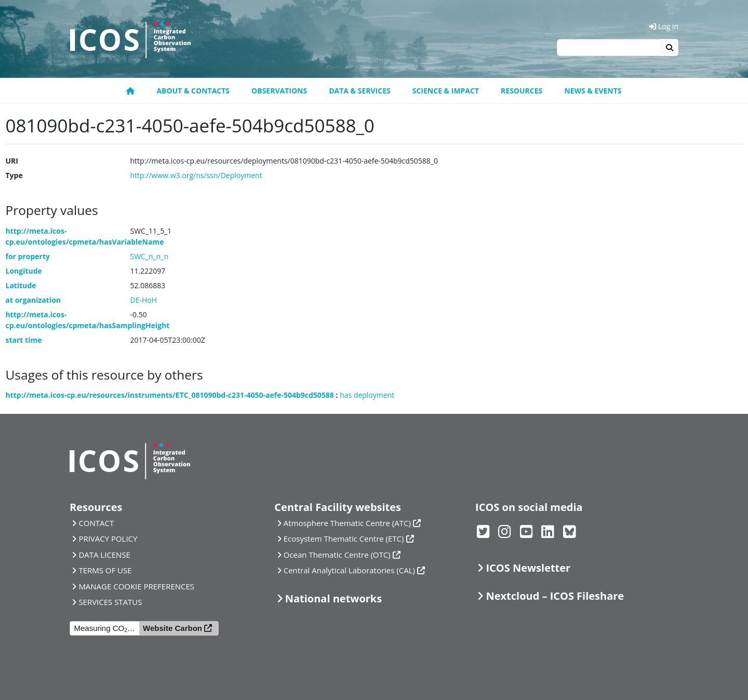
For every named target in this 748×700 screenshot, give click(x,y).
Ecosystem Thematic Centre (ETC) (344, 539)
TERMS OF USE (105, 570)
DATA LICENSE (104, 555)
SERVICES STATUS (110, 602)
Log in (664, 26)
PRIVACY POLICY (108, 539)
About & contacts (193, 91)
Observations (279, 91)
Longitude (24, 271)
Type (14, 175)
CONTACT (96, 523)
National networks (333, 598)
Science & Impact (446, 91)
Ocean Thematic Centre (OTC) (337, 555)
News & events (593, 91)
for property (28, 256)
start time (24, 340)
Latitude (21, 285)
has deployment (367, 395)
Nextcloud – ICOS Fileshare (555, 596)
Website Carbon (172, 628)
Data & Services (360, 91)
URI (12, 161)
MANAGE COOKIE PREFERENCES (136, 586)
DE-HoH (144, 300)
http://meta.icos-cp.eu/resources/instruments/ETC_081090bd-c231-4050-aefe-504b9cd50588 (170, 395)
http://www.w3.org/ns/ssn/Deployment (196, 175)
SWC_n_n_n (150, 256)
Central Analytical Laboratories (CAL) (349, 570)
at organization (34, 300)
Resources (522, 91)
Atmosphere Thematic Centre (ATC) (347, 523)
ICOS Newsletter (528, 568)
